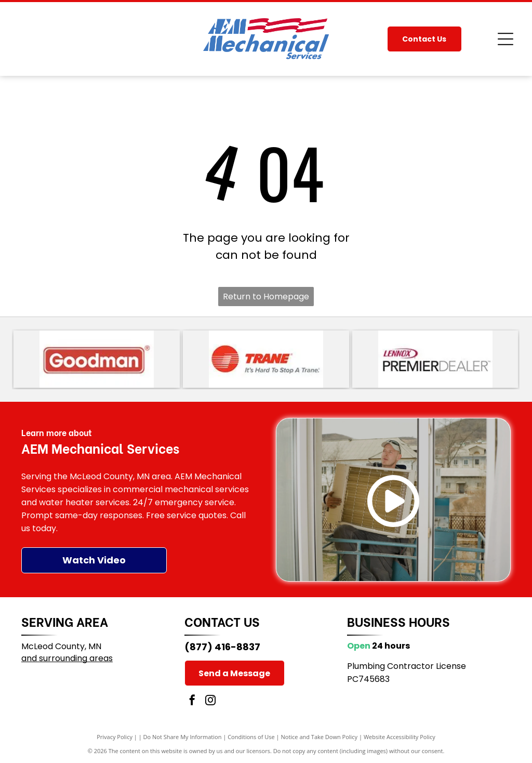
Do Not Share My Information (183, 737)
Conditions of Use (251, 737)
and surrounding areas (67, 658)
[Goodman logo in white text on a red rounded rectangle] (97, 359)
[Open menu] (506, 39)
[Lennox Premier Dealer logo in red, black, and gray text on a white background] (435, 359)
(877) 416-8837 (222, 647)
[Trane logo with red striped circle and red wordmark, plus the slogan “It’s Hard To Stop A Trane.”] (266, 359)
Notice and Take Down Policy (320, 737)
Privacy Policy (115, 737)
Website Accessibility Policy (400, 737)
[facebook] (192, 701)
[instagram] (210, 701)
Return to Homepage (266, 297)
